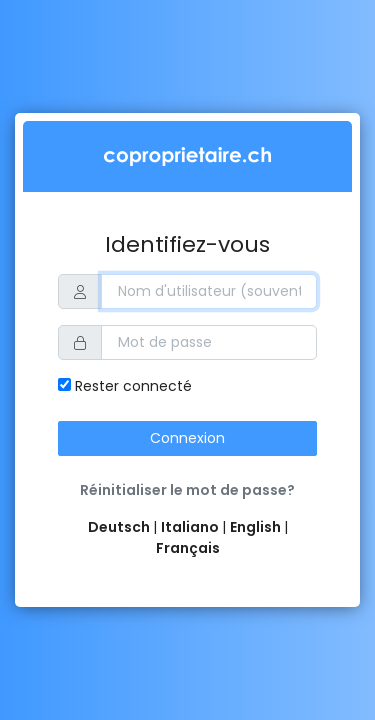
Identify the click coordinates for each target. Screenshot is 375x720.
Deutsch (120, 527)
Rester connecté (125, 386)
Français (188, 548)
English (257, 527)
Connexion (187, 438)
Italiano (191, 527)
